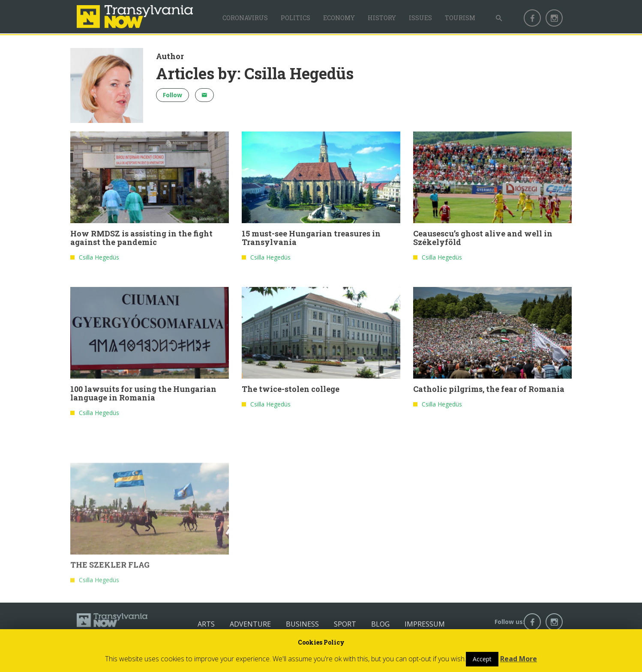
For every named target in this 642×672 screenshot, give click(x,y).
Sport (345, 624)
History (382, 18)
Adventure (250, 624)
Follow (172, 95)
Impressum (425, 624)
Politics (295, 18)
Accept (482, 659)
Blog (380, 624)
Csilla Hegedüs (99, 259)
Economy (339, 18)
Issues (420, 18)
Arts (206, 624)
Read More (519, 659)
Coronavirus (245, 18)
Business (302, 624)
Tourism (460, 18)
